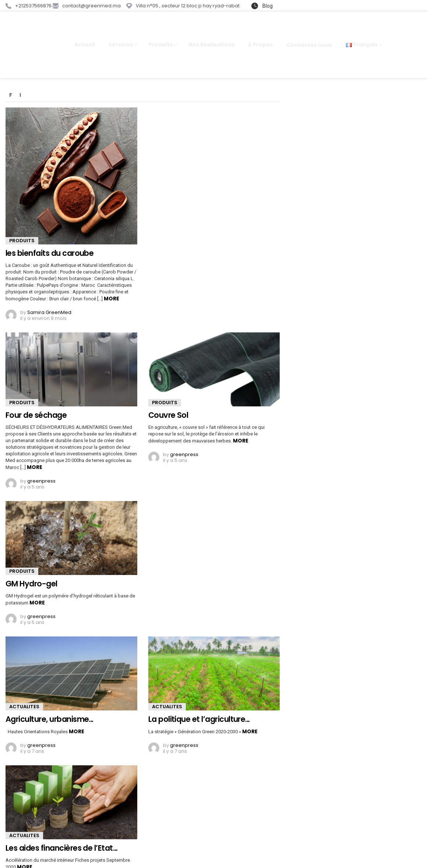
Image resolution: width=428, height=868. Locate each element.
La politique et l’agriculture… (199, 691)
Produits (161, 31)
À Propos (260, 31)
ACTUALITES (24, 678)
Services (121, 31)
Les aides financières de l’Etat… (61, 820)
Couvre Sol (168, 387)
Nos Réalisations (211, 31)
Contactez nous (309, 31)
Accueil (85, 31)
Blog (267, 6)
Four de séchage (36, 387)
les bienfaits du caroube (49, 225)
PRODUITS (22, 212)
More (112, 270)
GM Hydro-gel (31, 555)
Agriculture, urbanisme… (49, 691)
